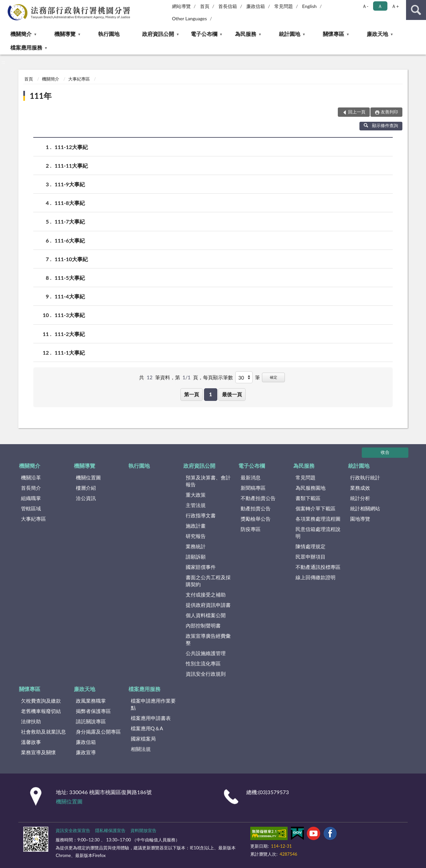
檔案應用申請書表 (151, 718)
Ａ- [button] (365, 6)
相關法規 (141, 749)
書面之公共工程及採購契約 (208, 581)
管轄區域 (31, 508)
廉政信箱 (256, 6)
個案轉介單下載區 (316, 508)
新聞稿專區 (253, 488)
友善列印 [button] (389, 112)
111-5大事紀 (70, 278)
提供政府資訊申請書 (208, 605)
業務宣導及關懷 (38, 752)
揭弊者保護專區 (93, 711)
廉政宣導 (86, 752)
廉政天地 (377, 34)
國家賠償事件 (201, 567)
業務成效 (360, 488)
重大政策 (196, 495)
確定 (274, 377)
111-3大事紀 (70, 315)
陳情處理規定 (311, 546)
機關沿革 (31, 477)
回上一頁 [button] (357, 112)
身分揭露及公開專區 (98, 732)
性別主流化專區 (203, 663)
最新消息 (251, 477)
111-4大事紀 (70, 296)
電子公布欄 (204, 34)
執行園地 (109, 34)
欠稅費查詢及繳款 (41, 701)
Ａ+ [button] (395, 6)
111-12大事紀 (71, 147)
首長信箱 (228, 6)
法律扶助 (31, 721)
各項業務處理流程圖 (318, 519)
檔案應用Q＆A (147, 728)
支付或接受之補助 (206, 595)
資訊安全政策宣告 (73, 830)
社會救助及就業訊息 (43, 732)
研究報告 (196, 536)
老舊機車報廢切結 (41, 711)
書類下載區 (308, 498)
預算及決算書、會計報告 (208, 481)
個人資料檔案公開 (206, 615)
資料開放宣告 (143, 830)
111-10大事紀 (71, 259)
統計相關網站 (365, 508)
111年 (41, 96)
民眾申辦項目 (311, 557)
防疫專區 (251, 529)
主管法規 (196, 505)
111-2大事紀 (70, 334)
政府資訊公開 (158, 34)
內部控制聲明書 (203, 625)
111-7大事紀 (70, 221)
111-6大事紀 (70, 240)
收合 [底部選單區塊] (385, 452)
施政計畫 (196, 526)
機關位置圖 (88, 477)
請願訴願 (196, 557)
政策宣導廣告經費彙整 (208, 639)
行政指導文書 (201, 515)
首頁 (205, 6)
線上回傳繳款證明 (316, 577)
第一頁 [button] (192, 394)
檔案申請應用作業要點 (153, 704)
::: (5, 5)
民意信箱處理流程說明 (318, 532)
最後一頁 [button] (232, 394)
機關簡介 (21, 34)
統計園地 (290, 34)
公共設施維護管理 (206, 653)
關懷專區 (333, 34)
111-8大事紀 (70, 203)
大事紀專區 (79, 79)
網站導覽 (181, 6)
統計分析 (360, 498)
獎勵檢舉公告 (256, 519)
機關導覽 (65, 34)
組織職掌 (31, 498)
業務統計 (196, 546)
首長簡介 (31, 488)
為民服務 (246, 34)
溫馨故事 (31, 742)
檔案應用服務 (26, 47)
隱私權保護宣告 (110, 830)
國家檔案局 (143, 739)
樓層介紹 (86, 488)
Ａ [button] (380, 6)
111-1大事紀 (70, 352)
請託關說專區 (91, 721)
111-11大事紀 (71, 166)
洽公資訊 (86, 498)
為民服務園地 (311, 488)
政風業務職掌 (91, 701)
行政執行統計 (365, 477)
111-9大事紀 (70, 184)
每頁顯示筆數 (218, 377)
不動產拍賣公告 (258, 498)
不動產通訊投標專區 (318, 567)
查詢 (416, 10)
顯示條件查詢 (381, 125)
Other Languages (190, 18)
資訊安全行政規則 (206, 674)
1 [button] (211, 394)
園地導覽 (360, 519)
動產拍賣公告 (256, 508)
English (310, 6)
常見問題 (284, 6)
